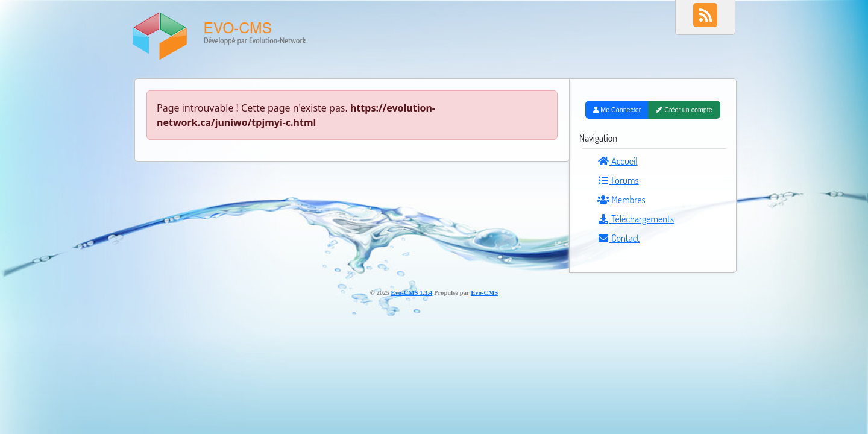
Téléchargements (636, 219)
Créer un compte (684, 110)
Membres (621, 200)
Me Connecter (617, 110)
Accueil (618, 161)
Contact (618, 238)
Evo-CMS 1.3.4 (411, 293)
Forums (618, 180)
